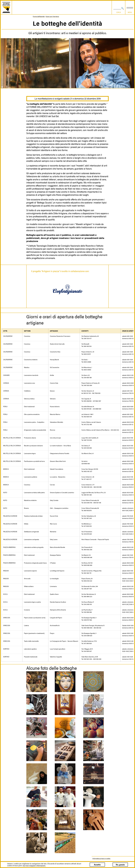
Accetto (97, 865)
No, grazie (120, 865)
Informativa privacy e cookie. (101, 858)
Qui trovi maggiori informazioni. (34, 866)
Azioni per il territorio (52, 16)
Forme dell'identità (39, 16)
